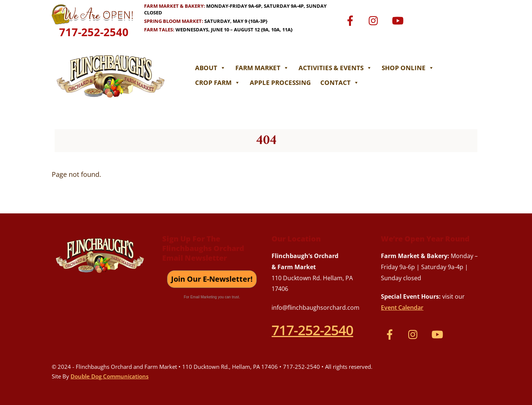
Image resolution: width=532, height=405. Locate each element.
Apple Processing (280, 83)
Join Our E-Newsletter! (212, 279)
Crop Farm (218, 83)
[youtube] (399, 20)
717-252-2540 (94, 32)
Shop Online (408, 68)
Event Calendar (402, 308)
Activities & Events (335, 68)
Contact (340, 83)
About (210, 68)
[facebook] (352, 20)
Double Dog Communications (110, 376)
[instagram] (375, 20)
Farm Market (262, 68)
